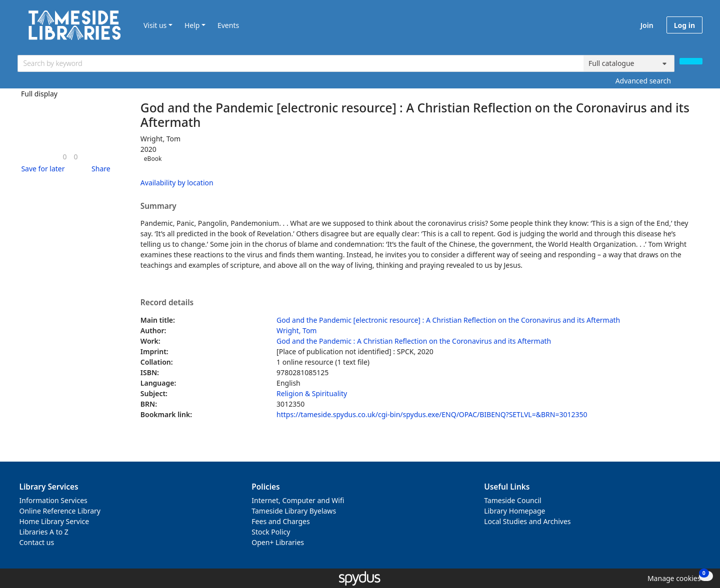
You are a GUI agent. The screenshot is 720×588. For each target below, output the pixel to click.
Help (192, 25)
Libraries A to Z (44, 532)
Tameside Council (513, 500)
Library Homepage (514, 511)
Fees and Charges (280, 521)
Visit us (155, 25)
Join (647, 25)
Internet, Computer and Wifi (298, 500)
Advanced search (643, 81)
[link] (64, 157)
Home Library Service (54, 521)
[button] (41, 169)
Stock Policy (271, 532)
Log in (684, 25)
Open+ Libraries (278, 542)
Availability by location (177, 183)
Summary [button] (158, 206)
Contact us (37, 542)
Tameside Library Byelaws (294, 511)
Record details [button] (167, 303)
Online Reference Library (60, 511)
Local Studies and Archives (527, 521)
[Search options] (629, 63)
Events (228, 25)
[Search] (691, 61)
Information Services (53, 500)
